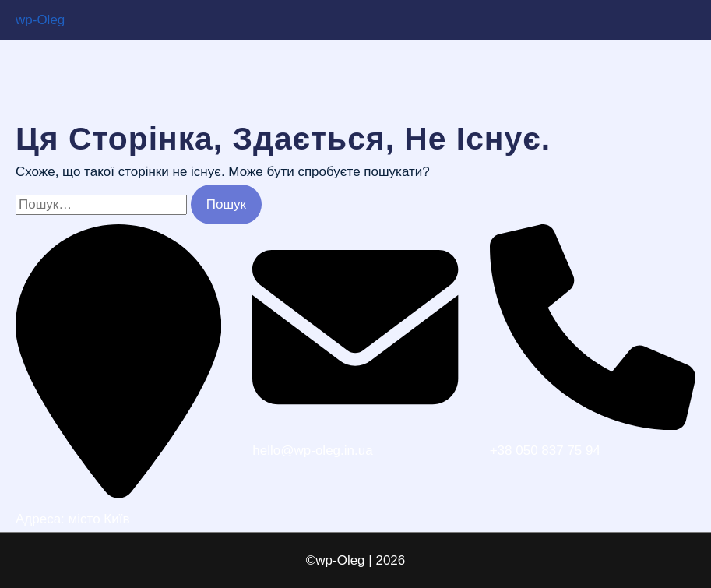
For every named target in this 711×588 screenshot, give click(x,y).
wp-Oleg (40, 20)
